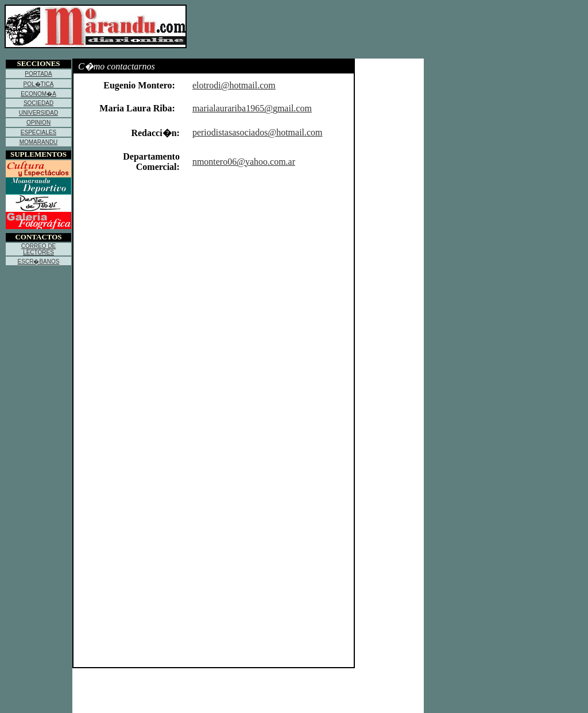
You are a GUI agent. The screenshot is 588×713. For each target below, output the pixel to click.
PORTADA (38, 74)
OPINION (38, 123)
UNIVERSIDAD (38, 113)
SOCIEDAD (38, 103)
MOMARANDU (39, 142)
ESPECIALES (38, 132)
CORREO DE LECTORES (39, 249)
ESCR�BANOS (39, 261)
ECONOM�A (38, 94)
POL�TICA (39, 84)
